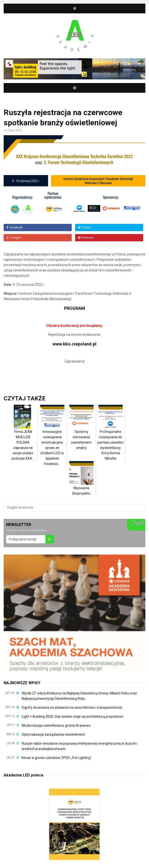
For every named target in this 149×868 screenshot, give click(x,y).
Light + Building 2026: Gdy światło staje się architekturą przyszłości (72, 716)
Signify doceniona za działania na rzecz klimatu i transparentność (72, 708)
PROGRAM (74, 308)
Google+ (14, 238)
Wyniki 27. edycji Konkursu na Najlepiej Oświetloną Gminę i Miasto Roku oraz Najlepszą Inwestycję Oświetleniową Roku (79, 696)
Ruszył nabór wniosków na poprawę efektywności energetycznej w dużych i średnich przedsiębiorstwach (79, 746)
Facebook (14, 228)
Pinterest (86, 238)
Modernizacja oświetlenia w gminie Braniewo (56, 725)
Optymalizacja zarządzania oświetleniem (53, 734)
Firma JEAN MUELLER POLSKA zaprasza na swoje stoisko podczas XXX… (23, 438)
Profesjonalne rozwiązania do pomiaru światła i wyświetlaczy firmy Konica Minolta (111, 438)
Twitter (85, 228)
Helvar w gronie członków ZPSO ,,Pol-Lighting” (56, 758)
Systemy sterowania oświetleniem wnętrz (81, 432)
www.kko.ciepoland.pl (74, 344)
